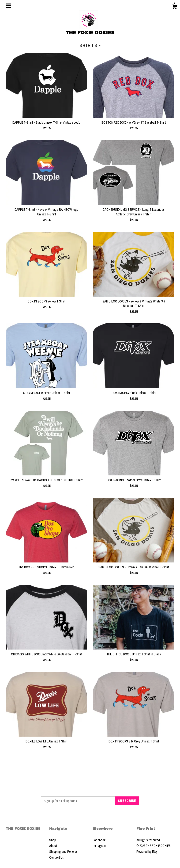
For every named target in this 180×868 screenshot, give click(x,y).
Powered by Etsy (147, 852)
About (53, 846)
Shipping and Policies (63, 852)
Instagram (99, 846)
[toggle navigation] (8, 6)
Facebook (99, 840)
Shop (53, 840)
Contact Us (56, 857)
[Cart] (175, 7)
